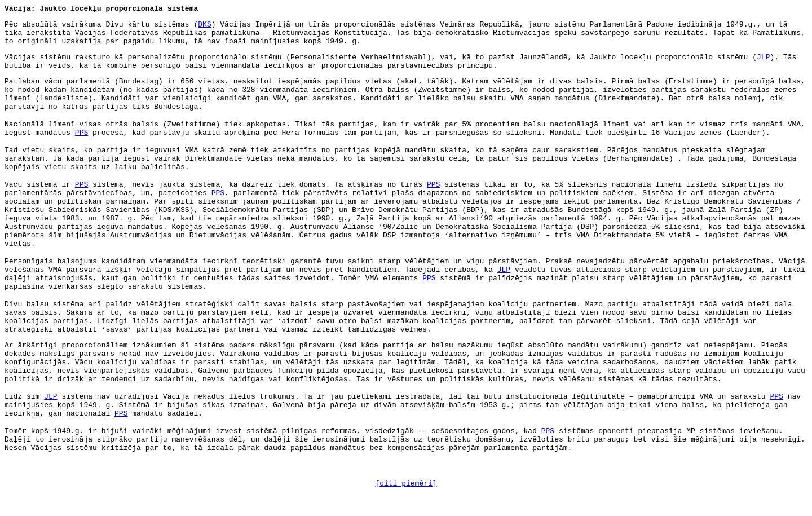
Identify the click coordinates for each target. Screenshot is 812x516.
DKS (204, 25)
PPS (81, 133)
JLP (763, 57)
